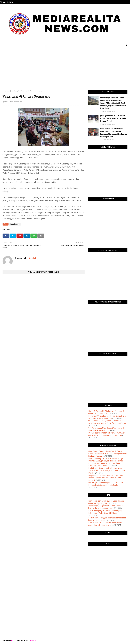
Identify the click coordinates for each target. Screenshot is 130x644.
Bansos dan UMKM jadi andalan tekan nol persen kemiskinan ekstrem (106, 524)
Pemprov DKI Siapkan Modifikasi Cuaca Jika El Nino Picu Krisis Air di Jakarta (107, 417)
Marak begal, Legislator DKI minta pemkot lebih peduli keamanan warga (106, 507)
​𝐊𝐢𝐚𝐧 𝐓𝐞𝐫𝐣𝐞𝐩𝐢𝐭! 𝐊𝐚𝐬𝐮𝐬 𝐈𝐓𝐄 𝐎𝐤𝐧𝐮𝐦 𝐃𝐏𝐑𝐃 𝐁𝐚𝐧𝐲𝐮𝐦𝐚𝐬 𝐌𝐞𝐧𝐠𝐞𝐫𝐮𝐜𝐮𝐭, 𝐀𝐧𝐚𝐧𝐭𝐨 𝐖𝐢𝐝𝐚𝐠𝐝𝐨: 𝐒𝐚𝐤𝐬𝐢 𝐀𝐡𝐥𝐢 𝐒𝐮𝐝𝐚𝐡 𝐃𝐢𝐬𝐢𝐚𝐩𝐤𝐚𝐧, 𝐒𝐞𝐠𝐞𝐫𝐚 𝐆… (113, 103)
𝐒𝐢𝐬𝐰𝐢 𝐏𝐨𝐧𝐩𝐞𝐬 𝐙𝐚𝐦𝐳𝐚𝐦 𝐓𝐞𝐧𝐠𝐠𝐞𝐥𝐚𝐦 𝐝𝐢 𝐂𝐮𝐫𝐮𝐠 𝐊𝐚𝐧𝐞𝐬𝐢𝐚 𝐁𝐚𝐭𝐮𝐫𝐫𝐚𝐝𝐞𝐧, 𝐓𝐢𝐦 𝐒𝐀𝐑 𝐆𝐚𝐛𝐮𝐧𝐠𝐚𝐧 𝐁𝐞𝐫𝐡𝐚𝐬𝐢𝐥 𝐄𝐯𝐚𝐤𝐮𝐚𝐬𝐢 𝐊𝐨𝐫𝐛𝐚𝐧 (108, 454)
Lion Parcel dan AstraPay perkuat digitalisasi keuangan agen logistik (106, 502)
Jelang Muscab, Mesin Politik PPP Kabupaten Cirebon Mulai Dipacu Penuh (113, 118)
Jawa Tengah (15, 91)
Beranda (6, 91)
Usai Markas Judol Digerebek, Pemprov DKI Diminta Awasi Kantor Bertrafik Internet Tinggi (107, 422)
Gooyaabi (32, 641)
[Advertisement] (65, 71)
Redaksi (32, 258)
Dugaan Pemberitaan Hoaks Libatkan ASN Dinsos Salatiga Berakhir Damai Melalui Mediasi (106, 478)
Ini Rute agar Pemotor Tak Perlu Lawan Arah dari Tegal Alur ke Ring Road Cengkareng (107, 434)
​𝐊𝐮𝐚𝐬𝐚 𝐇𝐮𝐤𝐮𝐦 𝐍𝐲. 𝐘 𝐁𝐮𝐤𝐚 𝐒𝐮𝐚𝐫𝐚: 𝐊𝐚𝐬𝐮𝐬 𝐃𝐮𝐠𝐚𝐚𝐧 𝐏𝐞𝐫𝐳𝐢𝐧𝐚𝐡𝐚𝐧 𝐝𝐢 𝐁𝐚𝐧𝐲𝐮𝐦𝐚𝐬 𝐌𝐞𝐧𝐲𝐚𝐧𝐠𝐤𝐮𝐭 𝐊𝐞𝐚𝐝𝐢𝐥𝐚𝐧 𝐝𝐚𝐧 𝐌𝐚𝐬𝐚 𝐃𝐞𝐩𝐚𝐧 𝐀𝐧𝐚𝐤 (114, 133)
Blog (13, 641)
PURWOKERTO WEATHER (108, 558)
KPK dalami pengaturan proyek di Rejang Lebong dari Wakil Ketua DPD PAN (105, 512)
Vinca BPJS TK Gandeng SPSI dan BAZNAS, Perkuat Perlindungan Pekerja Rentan (106, 484)
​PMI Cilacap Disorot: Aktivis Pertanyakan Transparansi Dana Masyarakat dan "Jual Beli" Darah (107, 470)
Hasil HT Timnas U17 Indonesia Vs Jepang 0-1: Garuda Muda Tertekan (107, 412)
